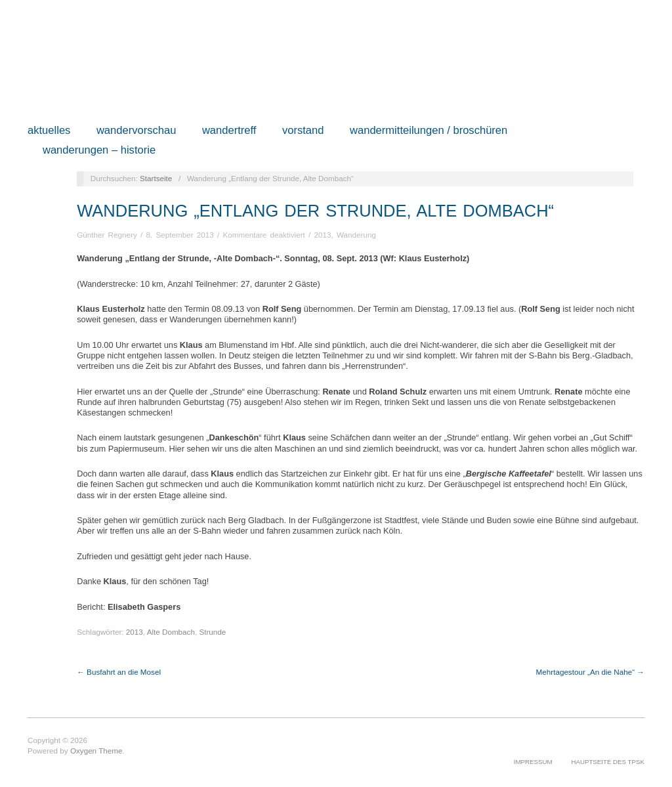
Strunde (212, 632)
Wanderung (356, 235)
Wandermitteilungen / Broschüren (429, 131)
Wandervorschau (136, 131)
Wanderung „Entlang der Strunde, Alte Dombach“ (315, 211)
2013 (323, 235)
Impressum (533, 762)
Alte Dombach (171, 632)
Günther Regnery (107, 235)
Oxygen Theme (96, 751)
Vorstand (303, 131)
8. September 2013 (179, 235)
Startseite (156, 178)
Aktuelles (49, 131)
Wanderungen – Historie (99, 151)
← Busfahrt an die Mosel (119, 672)
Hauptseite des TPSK (608, 762)
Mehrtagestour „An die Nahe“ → (590, 672)
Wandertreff (229, 131)
